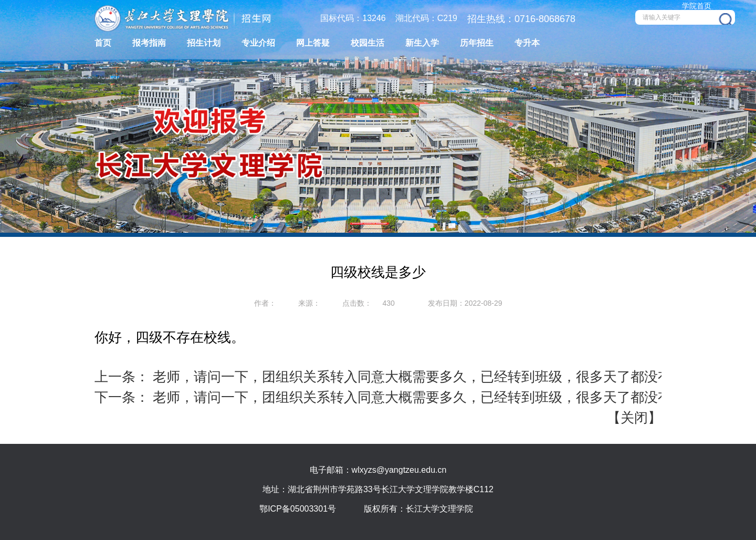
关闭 (634, 418)
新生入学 (422, 43)
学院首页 (697, 6)
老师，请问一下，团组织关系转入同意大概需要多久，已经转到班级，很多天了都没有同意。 (431, 377)
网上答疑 (313, 43)
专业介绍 (258, 43)
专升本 (527, 43)
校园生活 (367, 43)
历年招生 (477, 43)
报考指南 (149, 43)
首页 (103, 43)
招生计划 (204, 43)
